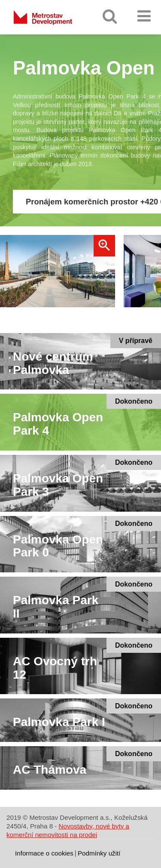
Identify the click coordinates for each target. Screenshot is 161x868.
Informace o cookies (44, 853)
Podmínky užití (99, 853)
